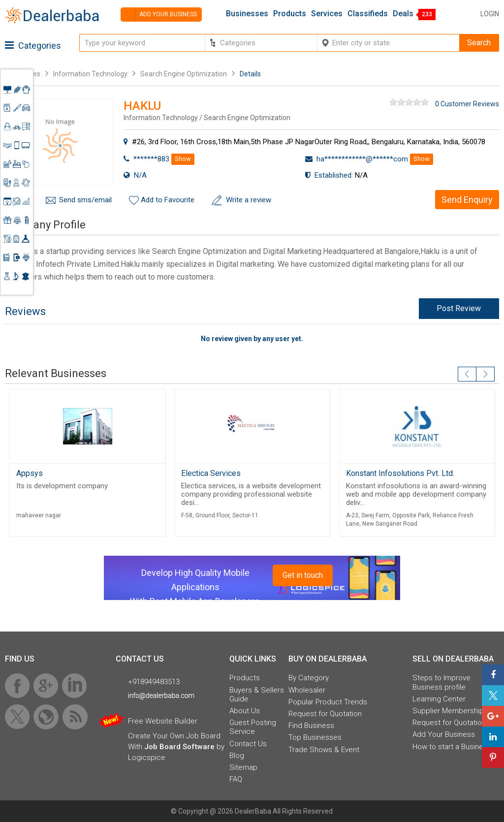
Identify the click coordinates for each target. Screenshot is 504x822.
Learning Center (439, 699)
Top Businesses (315, 737)
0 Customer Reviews (467, 104)
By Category (309, 678)
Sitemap (243, 767)
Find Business (311, 726)
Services (327, 14)
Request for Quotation (325, 714)
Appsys (30, 473)
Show (183, 159)
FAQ (236, 779)
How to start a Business (452, 747)
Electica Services (211, 473)
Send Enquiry (467, 200)
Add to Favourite (168, 200)
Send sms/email (85, 200)
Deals (403, 14)
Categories (33, 46)
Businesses (247, 14)
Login (490, 14)
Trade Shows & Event (324, 750)
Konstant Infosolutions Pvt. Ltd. (400, 473)
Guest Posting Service (253, 727)
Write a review (249, 200)
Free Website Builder (163, 721)
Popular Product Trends (328, 702)
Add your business (159, 15)
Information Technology (90, 74)
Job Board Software (179, 747)
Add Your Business (444, 734)
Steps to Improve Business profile (441, 682)
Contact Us (248, 744)
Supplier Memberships (450, 711)
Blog (237, 756)
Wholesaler (307, 690)
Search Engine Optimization (184, 74)
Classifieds (368, 14)
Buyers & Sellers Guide (257, 695)
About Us (245, 711)
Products (290, 14)
